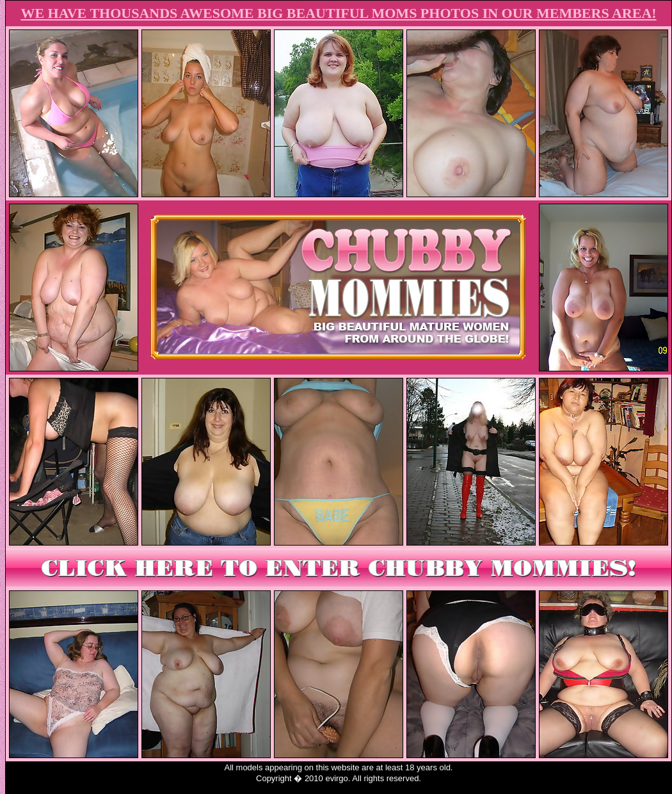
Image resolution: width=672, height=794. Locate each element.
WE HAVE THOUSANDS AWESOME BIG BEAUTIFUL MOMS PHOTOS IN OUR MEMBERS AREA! (338, 13)
